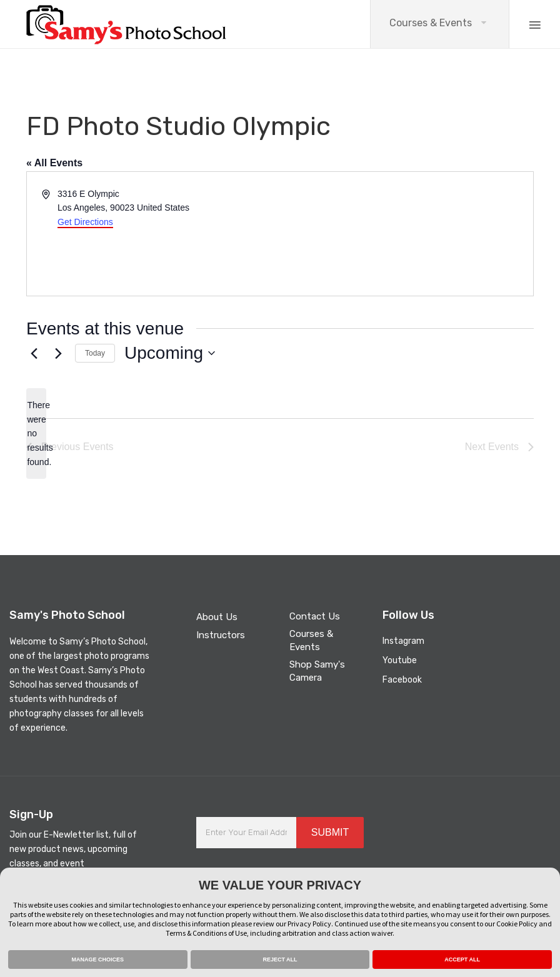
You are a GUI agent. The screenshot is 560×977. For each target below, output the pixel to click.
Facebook (402, 680)
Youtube (400, 660)
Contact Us (315, 616)
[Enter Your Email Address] (246, 833)
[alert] (36, 433)
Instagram (403, 641)
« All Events (54, 163)
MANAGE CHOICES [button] (98, 959)
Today (95, 353)
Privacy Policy (309, 924)
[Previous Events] (34, 353)
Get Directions (85, 222)
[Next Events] (58, 353)
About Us (217, 617)
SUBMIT (330, 832)
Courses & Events (431, 23)
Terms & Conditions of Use (206, 933)
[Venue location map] (406, 234)
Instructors (221, 635)
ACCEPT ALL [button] (462, 959)
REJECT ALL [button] (280, 959)
